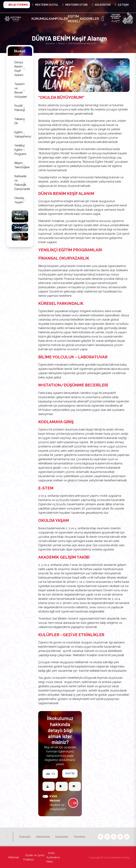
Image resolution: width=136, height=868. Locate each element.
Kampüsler (58, 19)
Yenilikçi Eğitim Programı (20, 150)
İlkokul (62, 43)
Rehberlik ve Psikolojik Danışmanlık (21, 183)
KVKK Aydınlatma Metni (52, 857)
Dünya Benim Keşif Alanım (19, 69)
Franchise (81, 837)
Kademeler (90, 19)
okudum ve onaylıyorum (58, 803)
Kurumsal (40, 19)
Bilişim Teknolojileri (21, 165)
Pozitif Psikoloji (20, 108)
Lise (17, 237)
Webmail (12, 857)
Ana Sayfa (50, 43)
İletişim (122, 5)
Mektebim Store (75, 5)
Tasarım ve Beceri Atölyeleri (21, 90)
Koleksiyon (101, 5)
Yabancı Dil (20, 121)
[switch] (45, 796)
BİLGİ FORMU (17, 5)
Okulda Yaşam (19, 200)
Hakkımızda (49, 837)
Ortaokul (21, 228)
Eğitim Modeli (74, 19)
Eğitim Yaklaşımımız (21, 134)
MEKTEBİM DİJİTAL (45, 5)
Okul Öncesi (19, 216)
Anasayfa (32, 837)
